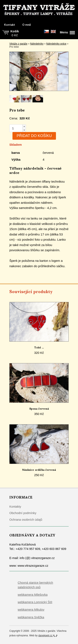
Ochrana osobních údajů (26, 520)
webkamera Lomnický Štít (35, 602)
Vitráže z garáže (18, 44)
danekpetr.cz (48, 636)
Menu (67, 32)
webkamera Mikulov (31, 610)
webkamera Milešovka (33, 595)
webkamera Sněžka (31, 617)
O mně (27, 25)
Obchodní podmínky (23, 513)
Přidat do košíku (34, 136)
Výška (16, 159)
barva (16, 153)
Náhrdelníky (37, 44)
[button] (24, 126)
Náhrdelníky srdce (56, 44)
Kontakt (10, 25)
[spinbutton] (16, 128)
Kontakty (15, 507)
